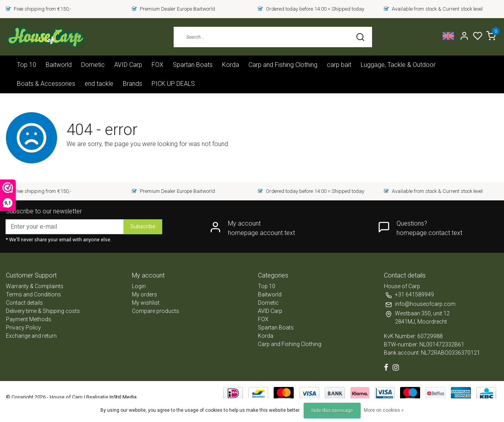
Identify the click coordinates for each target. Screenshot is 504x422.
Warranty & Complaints (35, 286)
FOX (157, 65)
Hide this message (332, 411)
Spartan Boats (193, 65)
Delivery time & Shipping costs (43, 311)
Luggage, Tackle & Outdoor (398, 65)
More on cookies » (384, 410)
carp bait (339, 65)
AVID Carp (128, 65)
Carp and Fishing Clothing (283, 65)
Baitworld (59, 65)
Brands (132, 84)
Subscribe (143, 227)
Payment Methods (29, 319)
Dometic (93, 65)
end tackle (99, 84)
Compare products (156, 311)
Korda (231, 65)
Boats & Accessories (46, 84)
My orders (145, 294)
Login (139, 286)
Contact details (24, 303)
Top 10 (27, 65)
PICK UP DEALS (173, 84)
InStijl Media (122, 397)
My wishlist (146, 303)
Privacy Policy (23, 328)
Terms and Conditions (33, 294)
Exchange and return (31, 336)
